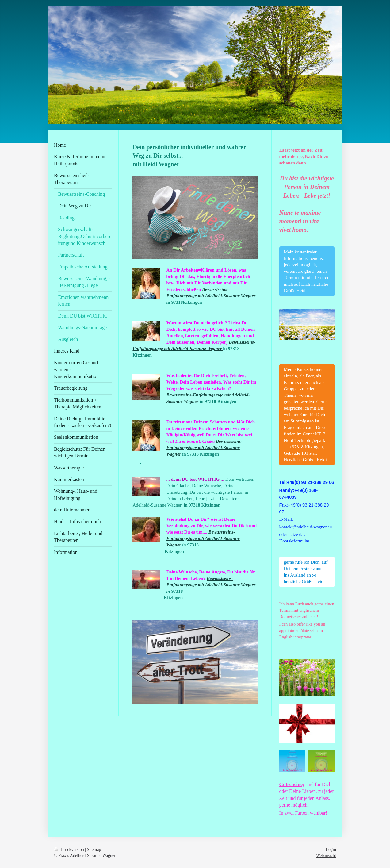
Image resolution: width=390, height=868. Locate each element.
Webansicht (326, 856)
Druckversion (69, 849)
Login (331, 849)
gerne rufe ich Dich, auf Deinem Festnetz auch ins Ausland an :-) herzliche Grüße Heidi (306, 572)
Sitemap (94, 849)
